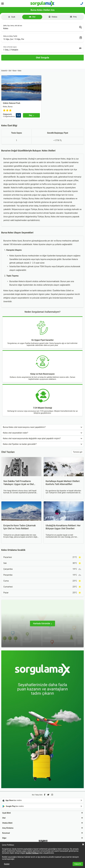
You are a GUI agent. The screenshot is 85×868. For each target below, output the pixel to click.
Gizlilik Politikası (32, 853)
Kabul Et (78, 864)
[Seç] (31, 115)
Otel (32, 17)
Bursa (15, 70)
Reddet (7, 864)
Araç (73, 17)
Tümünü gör (78, 452)
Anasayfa (4, 70)
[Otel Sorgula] (42, 58)
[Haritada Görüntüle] (42, 624)
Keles (20, 70)
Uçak (12, 17)
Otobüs (53, 17)
